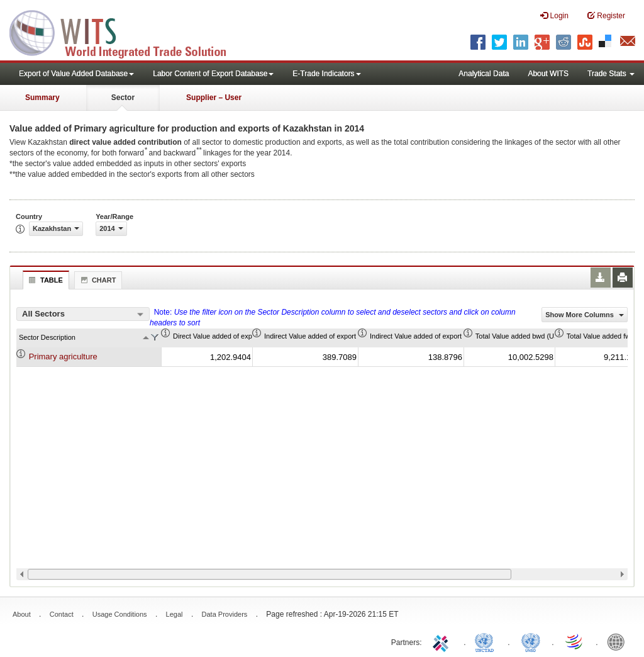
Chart (97, 280)
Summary (42, 98)
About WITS (548, 74)
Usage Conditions (120, 614)
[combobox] (83, 314)
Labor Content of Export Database (213, 74)
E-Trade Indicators (326, 74)
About (22, 614)
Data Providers (225, 614)
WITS (126, 31)
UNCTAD (487, 641)
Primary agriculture (63, 357)
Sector (123, 98)
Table (44, 280)
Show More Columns (585, 315)
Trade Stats (611, 74)
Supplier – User (214, 98)
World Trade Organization (575, 641)
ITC (443, 641)
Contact (62, 614)
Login (554, 15)
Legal (175, 614)
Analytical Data (484, 74)
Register (606, 15)
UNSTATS (531, 641)
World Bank (619, 641)
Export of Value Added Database (76, 74)
